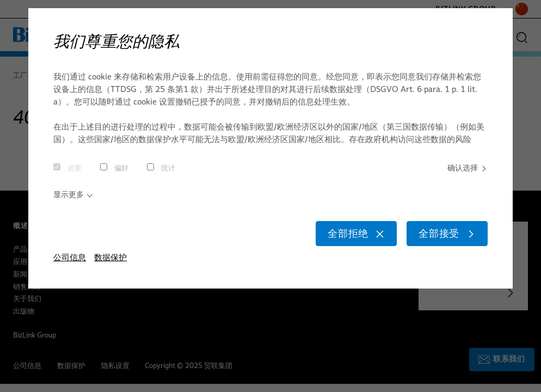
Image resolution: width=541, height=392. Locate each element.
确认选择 (466, 169)
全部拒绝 (341, 239)
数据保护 (110, 265)
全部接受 (442, 239)
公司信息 (70, 265)
